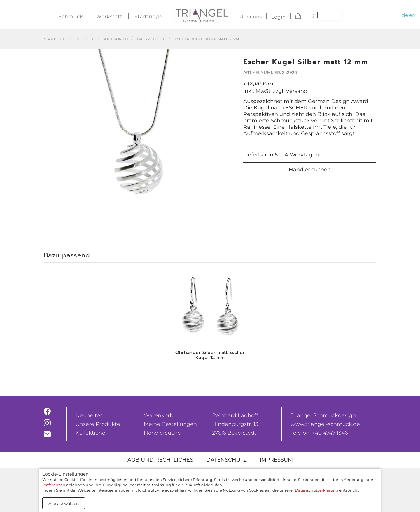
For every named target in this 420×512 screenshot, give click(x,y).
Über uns (251, 17)
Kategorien (116, 39)
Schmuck (71, 16)
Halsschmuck (151, 39)
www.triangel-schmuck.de (325, 424)
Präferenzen (54, 485)
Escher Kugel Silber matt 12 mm (207, 39)
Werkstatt (109, 16)
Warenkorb (159, 415)
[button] (228, 145)
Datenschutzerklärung (317, 490)
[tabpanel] (210, 316)
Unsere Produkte (98, 424)
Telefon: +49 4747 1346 (319, 433)
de (405, 15)
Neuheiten (90, 415)
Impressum (276, 460)
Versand (297, 91)
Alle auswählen (64, 504)
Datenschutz (226, 460)
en (412, 15)
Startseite (55, 39)
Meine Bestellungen (170, 424)
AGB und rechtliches (160, 460)
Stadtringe (148, 16)
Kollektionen (92, 433)
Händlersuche (162, 433)
